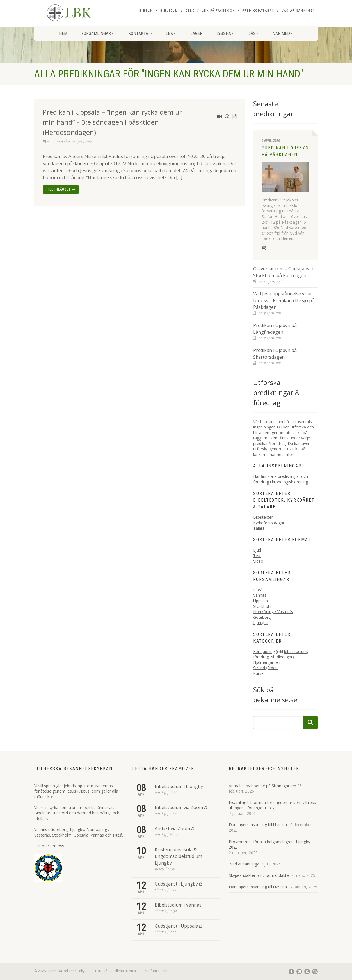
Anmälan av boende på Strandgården (262, 786)
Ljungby (260, 623)
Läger (196, 33)
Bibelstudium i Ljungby (179, 786)
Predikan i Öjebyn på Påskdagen (285, 151)
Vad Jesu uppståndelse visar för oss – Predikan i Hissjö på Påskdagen (284, 300)
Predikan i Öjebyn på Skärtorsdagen (275, 354)
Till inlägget (61, 189)
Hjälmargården (267, 662)
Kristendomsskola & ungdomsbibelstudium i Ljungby (180, 856)
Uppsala (260, 601)
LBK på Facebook (218, 11)
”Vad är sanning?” (244, 864)
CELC (190, 11)
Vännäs (260, 595)
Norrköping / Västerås (273, 612)
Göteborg (262, 617)
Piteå (258, 590)
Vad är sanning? (298, 11)
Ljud (257, 550)
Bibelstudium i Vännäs (178, 905)
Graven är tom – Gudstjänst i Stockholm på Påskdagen (283, 272)
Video (258, 561)
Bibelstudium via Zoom (179, 807)
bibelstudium (296, 651)
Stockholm (263, 606)
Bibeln (146, 11)
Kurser (259, 673)
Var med (283, 33)
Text (257, 556)
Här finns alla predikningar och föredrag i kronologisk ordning (281, 479)
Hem (63, 33)
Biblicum (169, 11)
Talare (259, 528)
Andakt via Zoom (172, 828)
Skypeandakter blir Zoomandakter (260, 875)
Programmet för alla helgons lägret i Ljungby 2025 (269, 845)
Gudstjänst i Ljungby (176, 884)
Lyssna (225, 33)
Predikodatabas (258, 11)
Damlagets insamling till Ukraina (258, 825)
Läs (254, 33)
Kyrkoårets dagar (269, 523)
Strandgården (265, 668)
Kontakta (140, 33)
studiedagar (282, 657)
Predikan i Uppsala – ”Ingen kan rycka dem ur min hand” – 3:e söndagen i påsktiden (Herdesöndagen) (112, 122)
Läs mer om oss (49, 846)
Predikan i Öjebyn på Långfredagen (275, 329)
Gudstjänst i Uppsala (176, 926)
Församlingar (98, 33)
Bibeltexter (263, 517)
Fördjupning (264, 651)
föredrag (261, 657)
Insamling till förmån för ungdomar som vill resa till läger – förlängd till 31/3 (272, 805)
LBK (171, 33)
